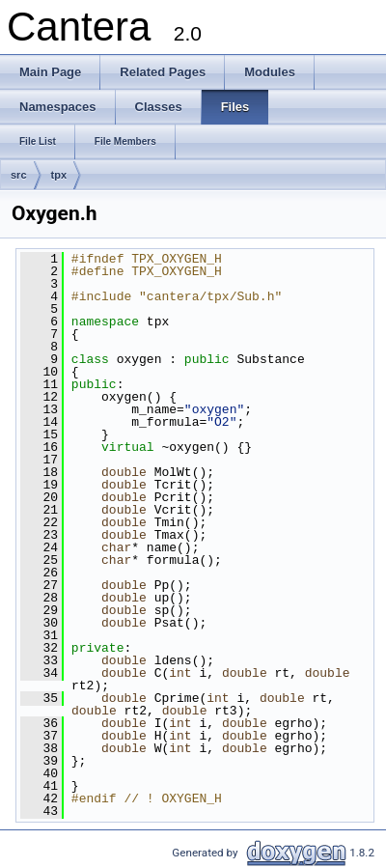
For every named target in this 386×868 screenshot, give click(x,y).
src (19, 175)
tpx (59, 175)
